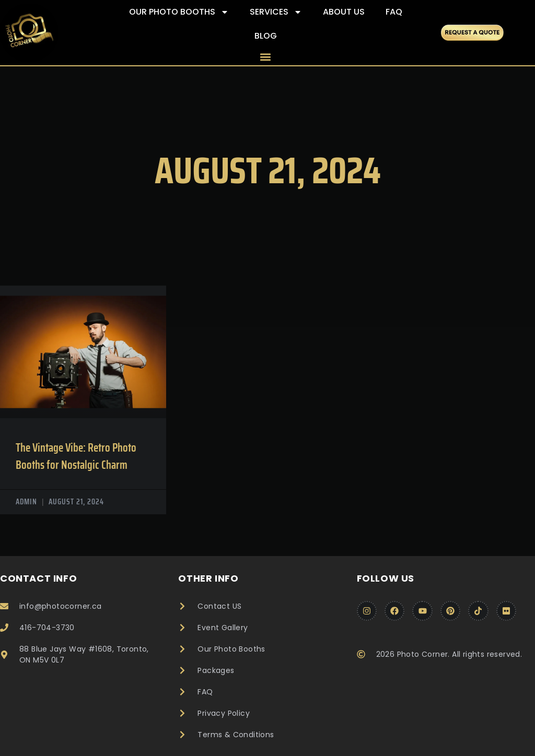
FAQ (394, 12)
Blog (266, 36)
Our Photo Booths (179, 12)
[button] (266, 57)
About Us (344, 12)
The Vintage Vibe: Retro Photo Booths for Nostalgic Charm (76, 456)
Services (276, 12)
